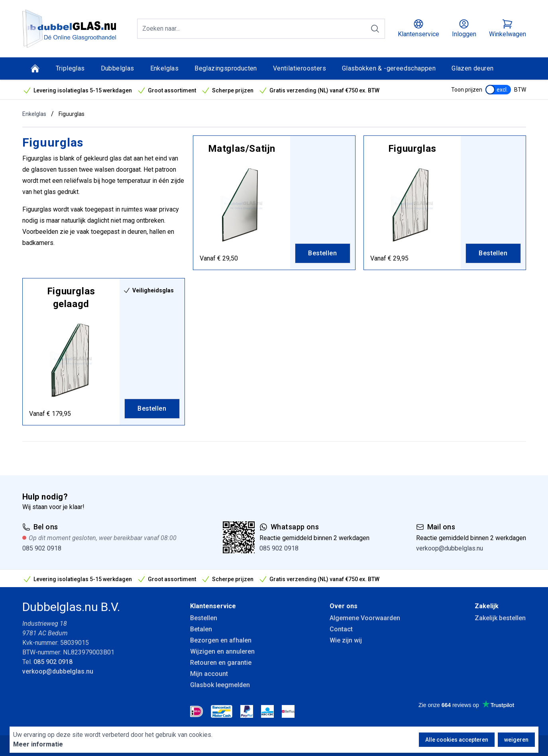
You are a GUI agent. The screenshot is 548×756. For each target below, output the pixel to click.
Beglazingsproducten (226, 68)
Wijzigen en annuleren (222, 651)
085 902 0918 (42, 548)
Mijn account (209, 674)
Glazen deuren (472, 68)
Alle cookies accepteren (457, 740)
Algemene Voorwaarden (365, 618)
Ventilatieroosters (300, 68)
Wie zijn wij (346, 640)
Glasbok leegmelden (220, 685)
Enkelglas (165, 68)
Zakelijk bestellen (500, 618)
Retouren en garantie (221, 663)
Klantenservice (213, 606)
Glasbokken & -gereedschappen (389, 68)
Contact (341, 629)
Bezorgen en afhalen (221, 640)
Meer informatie (38, 744)
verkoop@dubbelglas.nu (450, 548)
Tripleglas (70, 68)
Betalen (201, 629)
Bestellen (204, 618)
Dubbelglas (118, 68)
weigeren (516, 740)
